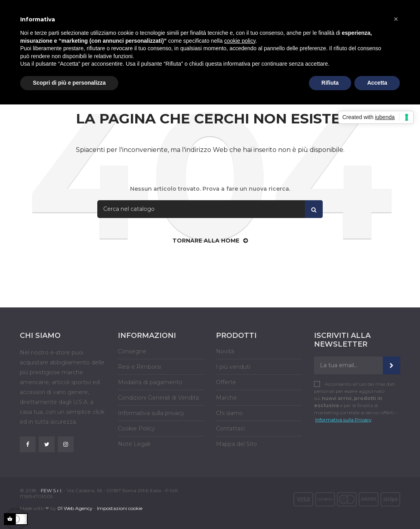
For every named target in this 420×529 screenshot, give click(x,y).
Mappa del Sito (236, 444)
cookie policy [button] (240, 41)
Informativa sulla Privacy (343, 420)
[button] (396, 19)
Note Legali (134, 444)
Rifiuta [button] (330, 83)
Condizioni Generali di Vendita (158, 398)
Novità (225, 351)
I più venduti (233, 367)
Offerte (226, 382)
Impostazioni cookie (120, 508)
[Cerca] (210, 209)
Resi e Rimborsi (139, 367)
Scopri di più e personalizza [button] (69, 83)
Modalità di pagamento (150, 382)
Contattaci (230, 429)
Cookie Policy (136, 429)
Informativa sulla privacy (151, 413)
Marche (226, 398)
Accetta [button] (377, 83)
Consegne (132, 351)
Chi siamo (229, 413)
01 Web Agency (75, 508)
